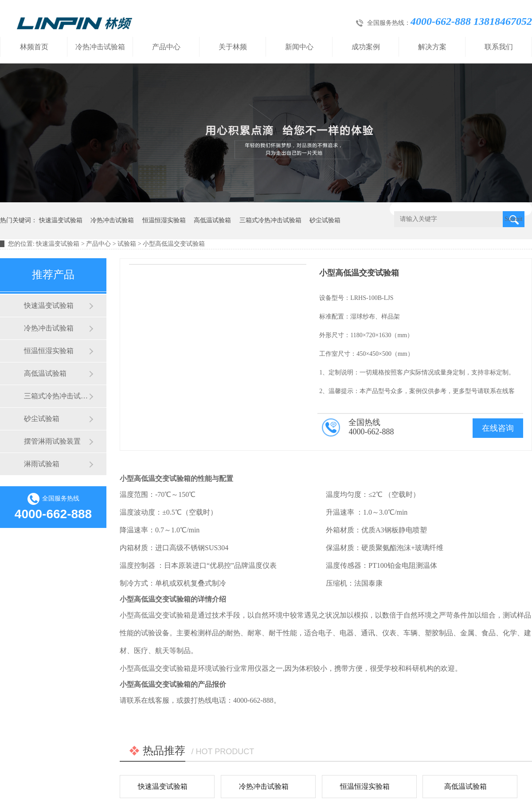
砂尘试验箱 (325, 220)
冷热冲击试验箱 (100, 47)
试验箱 (127, 244)
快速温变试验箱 (61, 220)
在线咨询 (498, 428)
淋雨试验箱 (42, 464)
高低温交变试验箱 (162, 478)
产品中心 (166, 47)
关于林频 (233, 47)
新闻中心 (299, 47)
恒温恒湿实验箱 (164, 220)
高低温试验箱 (212, 220)
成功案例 (366, 47)
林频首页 (34, 47)
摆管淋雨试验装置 (52, 441)
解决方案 (432, 47)
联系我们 (499, 47)
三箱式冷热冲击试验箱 (270, 220)
